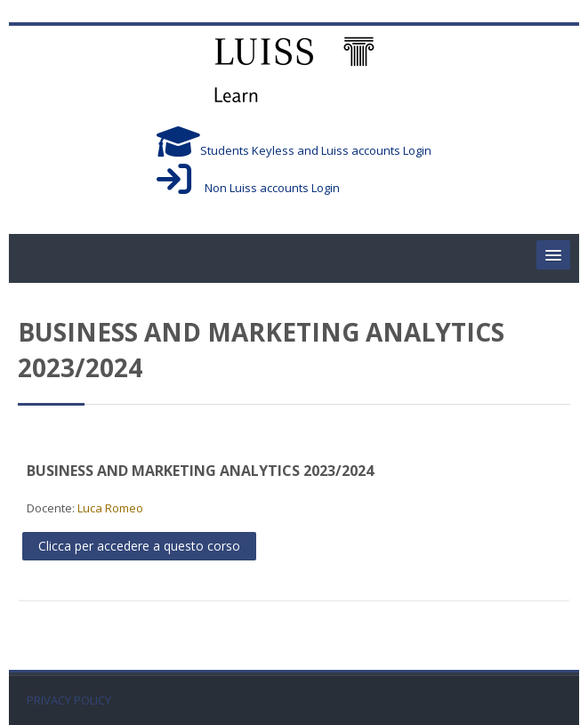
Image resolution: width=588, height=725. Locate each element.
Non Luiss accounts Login (248, 188)
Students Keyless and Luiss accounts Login (294, 150)
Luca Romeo (110, 508)
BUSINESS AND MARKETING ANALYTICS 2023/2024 (200, 471)
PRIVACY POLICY (69, 701)
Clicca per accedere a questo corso (139, 546)
